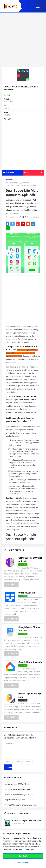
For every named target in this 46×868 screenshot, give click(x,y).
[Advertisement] (23, 40)
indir (24, 217)
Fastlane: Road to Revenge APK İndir (19, 795)
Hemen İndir (11, 584)
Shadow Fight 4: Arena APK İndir (18, 789)
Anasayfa (10, 180)
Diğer (33, 173)
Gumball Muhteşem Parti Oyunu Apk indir (21, 805)
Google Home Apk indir (30, 662)
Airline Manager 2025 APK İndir (17, 784)
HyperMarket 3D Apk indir (15, 800)
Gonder (9, 767)
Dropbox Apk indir (27, 593)
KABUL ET (23, 856)
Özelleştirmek (23, 863)
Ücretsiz (23, 700)
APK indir (8, 173)
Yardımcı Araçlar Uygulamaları (17, 183)
